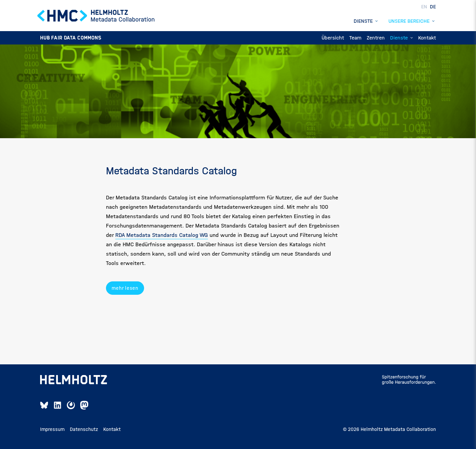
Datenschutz (84, 429)
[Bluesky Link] (44, 405)
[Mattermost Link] (71, 405)
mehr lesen (125, 288)
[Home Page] (96, 16)
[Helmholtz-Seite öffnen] (74, 380)
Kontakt (112, 429)
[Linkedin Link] (57, 405)
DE (433, 7)
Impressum (52, 429)
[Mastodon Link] (84, 405)
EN (425, 7)
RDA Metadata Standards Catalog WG (162, 235)
